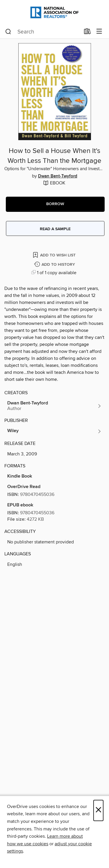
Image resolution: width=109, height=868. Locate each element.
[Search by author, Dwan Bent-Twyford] (54, 406)
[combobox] (43, 32)
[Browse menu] (99, 32)
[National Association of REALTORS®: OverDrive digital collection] (54, 12)
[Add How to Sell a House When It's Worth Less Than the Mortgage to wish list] (55, 255)
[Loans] (87, 33)
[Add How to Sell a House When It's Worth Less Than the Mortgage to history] (55, 265)
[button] (55, 204)
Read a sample (55, 229)
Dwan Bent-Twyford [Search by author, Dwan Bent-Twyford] (58, 176)
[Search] (8, 32)
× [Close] (98, 810)
